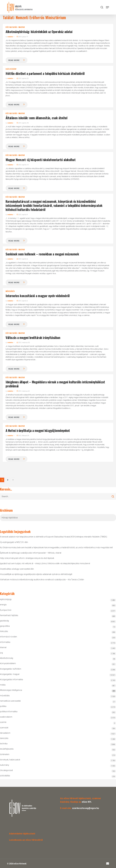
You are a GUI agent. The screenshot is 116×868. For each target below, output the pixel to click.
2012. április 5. (22, 301)
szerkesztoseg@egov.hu (85, 808)
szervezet (4, 728)
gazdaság (4, 621)
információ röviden (8, 637)
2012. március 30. (23, 343)
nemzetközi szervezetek (10, 701)
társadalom (5, 733)
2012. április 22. (23, 78)
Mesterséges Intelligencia (58, 691)
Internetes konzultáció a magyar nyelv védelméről (38, 296)
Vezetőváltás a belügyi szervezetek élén (17, 569)
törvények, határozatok (10, 760)
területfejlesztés (7, 749)
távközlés (4, 738)
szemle (3, 722)
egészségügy (11, 69)
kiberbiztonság (7, 658)
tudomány (5, 765)
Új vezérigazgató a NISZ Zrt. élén (14, 542)
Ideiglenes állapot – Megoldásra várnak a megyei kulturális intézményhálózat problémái (55, 384)
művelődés (10, 291)
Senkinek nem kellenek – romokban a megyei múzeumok (42, 254)
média (3, 685)
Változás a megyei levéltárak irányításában (33, 337)
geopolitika (5, 626)
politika (3, 706)
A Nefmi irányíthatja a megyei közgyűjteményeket (38, 430)
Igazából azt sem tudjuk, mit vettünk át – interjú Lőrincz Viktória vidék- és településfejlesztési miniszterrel (45, 563)
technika (4, 744)
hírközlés (4, 631)
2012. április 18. (23, 123)
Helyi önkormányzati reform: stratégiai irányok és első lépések (27, 558)
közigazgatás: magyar (15, 27)
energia (3, 605)
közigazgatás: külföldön (11, 669)
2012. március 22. (23, 391)
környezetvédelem (8, 663)
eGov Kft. (87, 802)
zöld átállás (5, 776)
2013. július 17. (23, 37)
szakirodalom (6, 717)
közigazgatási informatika (11, 679)
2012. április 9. (22, 215)
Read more (14, 60)
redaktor (10, 37)
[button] (107, 7)
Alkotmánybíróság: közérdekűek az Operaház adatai (39, 31)
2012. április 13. (23, 165)
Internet (3, 647)
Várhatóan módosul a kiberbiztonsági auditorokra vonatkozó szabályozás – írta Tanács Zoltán (42, 580)
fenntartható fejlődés (9, 615)
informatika (5, 642)
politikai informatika (9, 712)
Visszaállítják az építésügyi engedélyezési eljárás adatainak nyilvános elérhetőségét (36, 574)
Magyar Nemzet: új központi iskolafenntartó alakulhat (41, 160)
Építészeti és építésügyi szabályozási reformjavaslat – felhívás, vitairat (31, 553)
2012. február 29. (23, 436)
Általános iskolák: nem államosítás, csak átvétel (36, 118)
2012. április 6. (22, 259)
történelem (5, 754)
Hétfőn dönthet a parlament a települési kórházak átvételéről (45, 73)
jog (1, 653)
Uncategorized (6, 770)
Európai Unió (6, 610)
